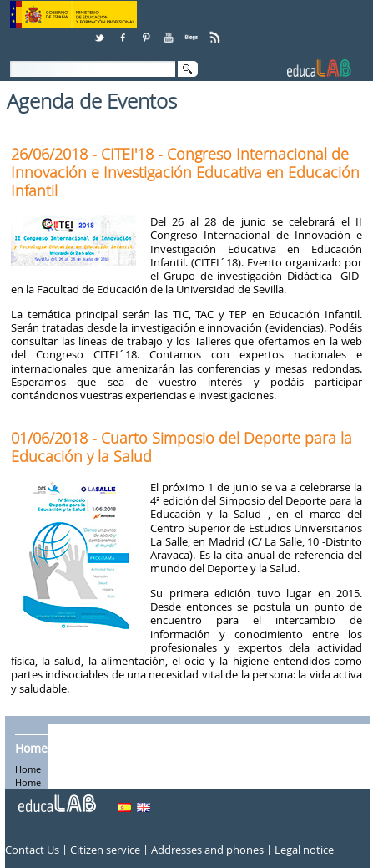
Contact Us (32, 850)
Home (31, 749)
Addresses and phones (207, 850)
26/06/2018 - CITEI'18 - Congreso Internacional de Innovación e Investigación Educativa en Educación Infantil (185, 172)
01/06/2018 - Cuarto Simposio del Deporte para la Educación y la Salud (181, 447)
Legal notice (304, 850)
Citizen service (105, 850)
